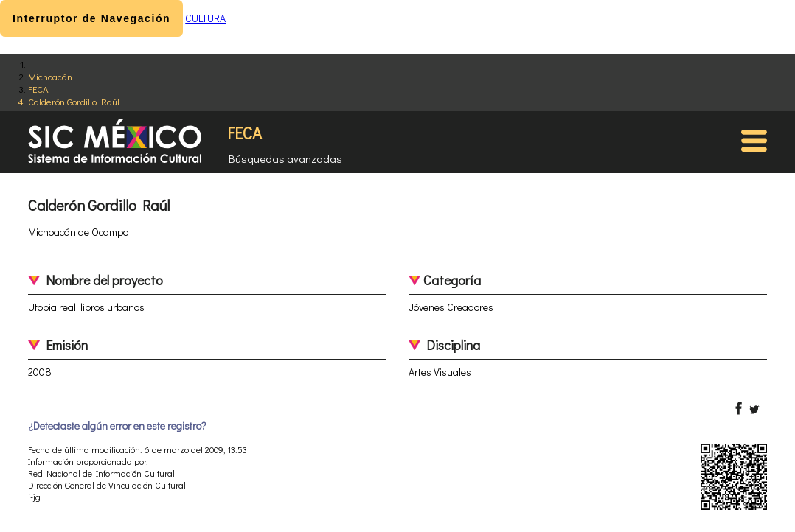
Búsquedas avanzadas (285, 158)
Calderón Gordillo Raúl (74, 101)
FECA (38, 89)
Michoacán (50, 76)
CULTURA (205, 18)
